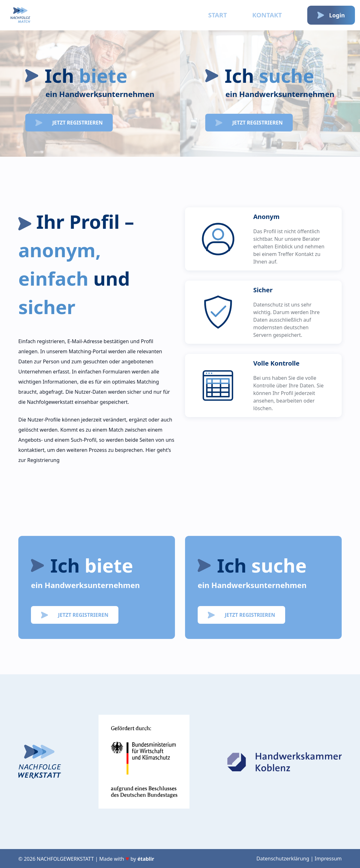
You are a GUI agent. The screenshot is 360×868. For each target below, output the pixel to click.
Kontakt (267, 15)
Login (331, 15)
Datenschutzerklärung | (285, 859)
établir (146, 859)
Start (218, 15)
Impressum (328, 859)
